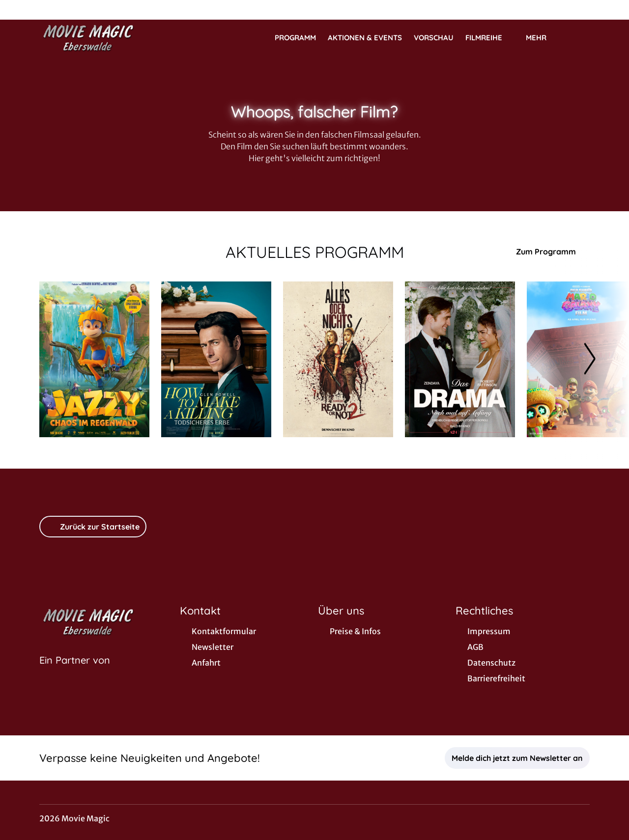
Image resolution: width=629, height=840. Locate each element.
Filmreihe (490, 38)
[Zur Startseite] (108, 37)
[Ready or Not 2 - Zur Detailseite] (338, 359)
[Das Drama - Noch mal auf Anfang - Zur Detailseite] (460, 359)
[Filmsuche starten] (580, 37)
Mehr (542, 38)
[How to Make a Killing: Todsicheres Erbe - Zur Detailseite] (216, 359)
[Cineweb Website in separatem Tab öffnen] (75, 672)
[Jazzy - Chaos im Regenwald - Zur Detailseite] (94, 359)
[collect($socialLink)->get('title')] (18, 10)
